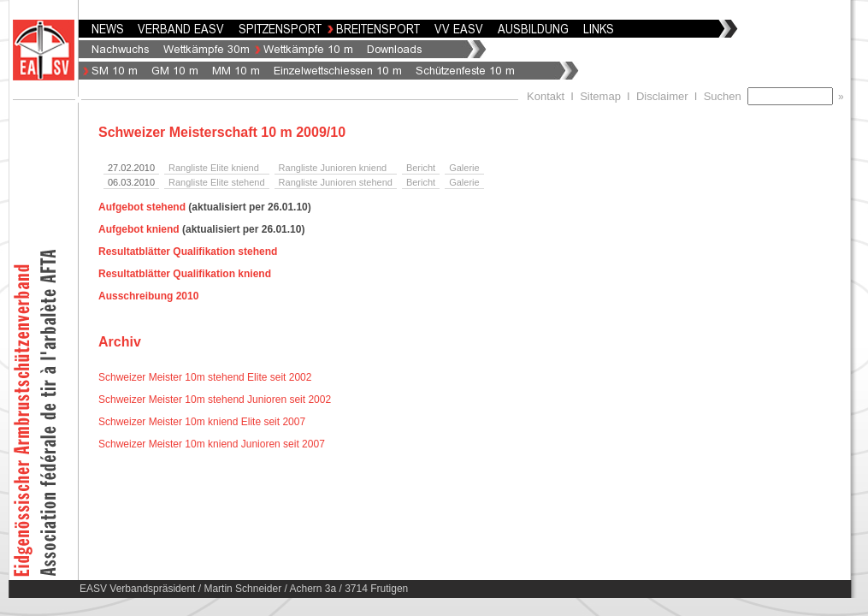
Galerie (464, 168)
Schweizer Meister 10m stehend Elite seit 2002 (205, 377)
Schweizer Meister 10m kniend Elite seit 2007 (202, 422)
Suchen (726, 96)
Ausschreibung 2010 (148, 296)
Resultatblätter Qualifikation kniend (185, 274)
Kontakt (546, 96)
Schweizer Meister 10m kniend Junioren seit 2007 (212, 444)
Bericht (421, 168)
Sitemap (600, 96)
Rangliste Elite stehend (217, 182)
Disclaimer (662, 96)
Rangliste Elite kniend (214, 168)
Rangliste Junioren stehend (336, 182)
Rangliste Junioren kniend (333, 168)
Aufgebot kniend (139, 229)
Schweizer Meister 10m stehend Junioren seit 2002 (215, 400)
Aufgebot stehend (142, 207)
